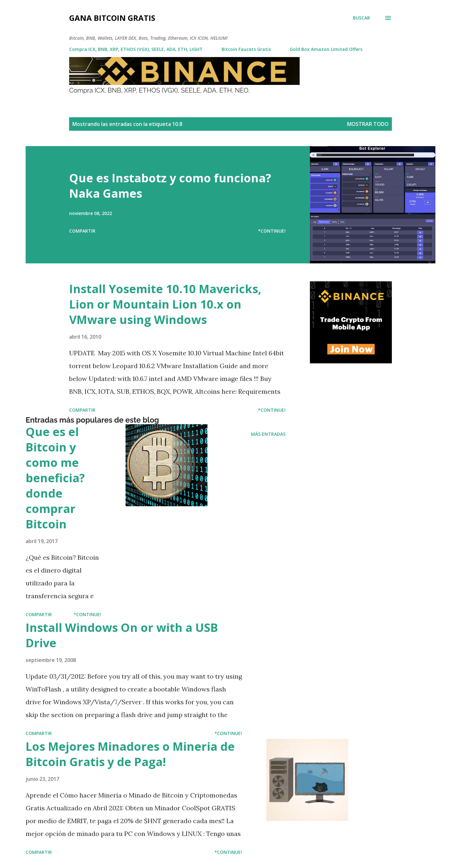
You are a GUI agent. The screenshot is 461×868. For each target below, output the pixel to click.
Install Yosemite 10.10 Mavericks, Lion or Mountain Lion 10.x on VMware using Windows (165, 304)
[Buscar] (361, 18)
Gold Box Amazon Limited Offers (326, 49)
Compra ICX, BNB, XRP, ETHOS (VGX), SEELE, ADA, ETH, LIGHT (136, 49)
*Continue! (272, 231)
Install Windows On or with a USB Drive (122, 635)
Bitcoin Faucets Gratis (246, 49)
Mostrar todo (368, 124)
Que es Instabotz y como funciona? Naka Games (170, 186)
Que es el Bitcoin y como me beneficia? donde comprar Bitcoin (55, 478)
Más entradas (268, 434)
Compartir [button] (82, 231)
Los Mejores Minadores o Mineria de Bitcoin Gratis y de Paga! (130, 754)
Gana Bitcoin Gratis (112, 18)
